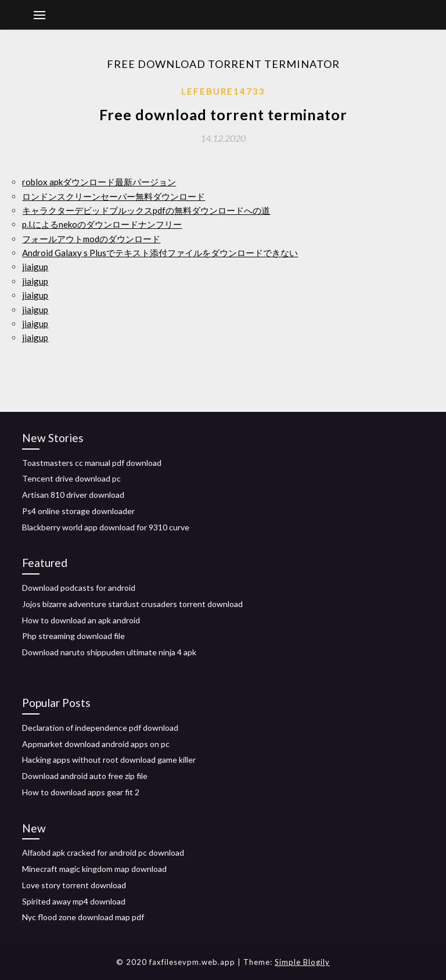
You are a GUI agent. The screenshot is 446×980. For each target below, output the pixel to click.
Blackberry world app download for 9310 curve (106, 527)
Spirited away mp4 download (74, 901)
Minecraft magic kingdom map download (94, 869)
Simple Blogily (302, 962)
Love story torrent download (74, 885)
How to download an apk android (81, 620)
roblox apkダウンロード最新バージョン (99, 182)
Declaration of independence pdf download (100, 728)
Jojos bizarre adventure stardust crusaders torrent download (132, 604)
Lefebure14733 (223, 91)
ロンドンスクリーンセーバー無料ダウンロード (114, 196)
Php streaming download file (73, 636)
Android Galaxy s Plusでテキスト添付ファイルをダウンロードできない (160, 253)
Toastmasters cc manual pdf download (92, 463)
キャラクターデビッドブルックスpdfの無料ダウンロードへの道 (146, 210)
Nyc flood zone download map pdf (83, 917)
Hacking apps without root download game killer (109, 760)
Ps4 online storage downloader (78, 511)
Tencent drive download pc (71, 478)
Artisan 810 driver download (73, 495)
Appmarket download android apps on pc (96, 744)
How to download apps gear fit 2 (81, 792)
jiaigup (35, 267)
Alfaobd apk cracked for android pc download (103, 852)
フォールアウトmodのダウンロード (91, 239)
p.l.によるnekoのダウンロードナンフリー (102, 224)
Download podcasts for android (79, 588)
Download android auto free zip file (85, 776)
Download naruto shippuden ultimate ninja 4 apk (109, 652)
